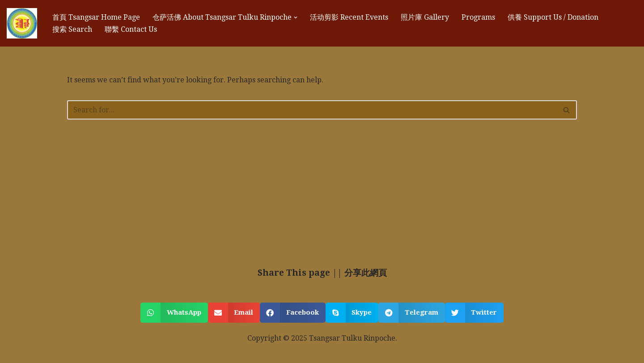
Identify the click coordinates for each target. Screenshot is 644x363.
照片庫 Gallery (425, 17)
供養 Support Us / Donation (553, 17)
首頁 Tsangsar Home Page (96, 17)
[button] (296, 17)
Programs (478, 17)
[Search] (312, 110)
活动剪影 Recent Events (349, 17)
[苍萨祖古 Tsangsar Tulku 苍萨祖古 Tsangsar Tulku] (22, 23)
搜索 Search (72, 29)
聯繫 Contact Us (131, 29)
